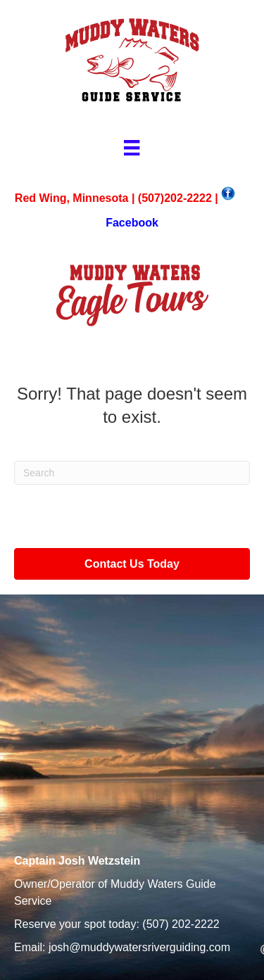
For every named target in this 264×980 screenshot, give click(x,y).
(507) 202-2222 (181, 924)
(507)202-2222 (175, 198)
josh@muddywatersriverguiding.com (139, 947)
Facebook (132, 223)
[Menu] (132, 148)
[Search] (132, 473)
